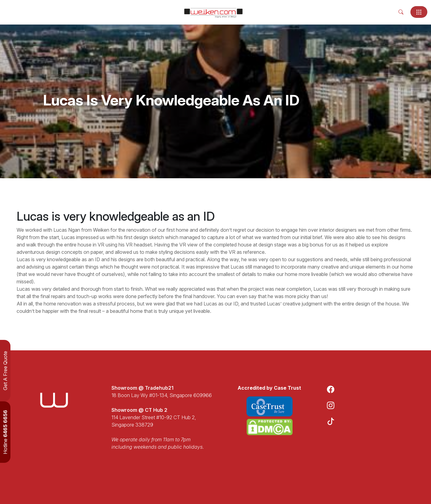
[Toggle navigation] (419, 12)
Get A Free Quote (5, 371)
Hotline (5, 432)
